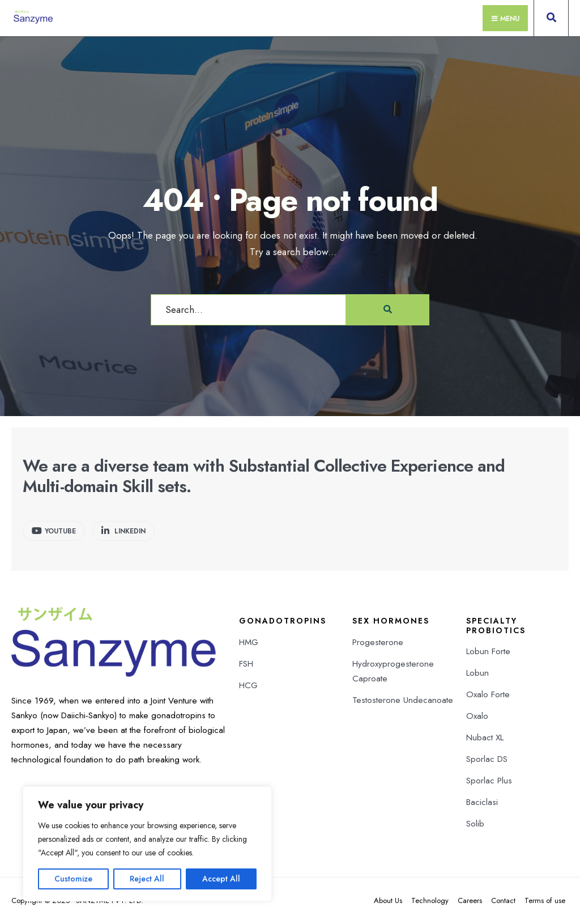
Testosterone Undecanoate (403, 700)
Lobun (477, 673)
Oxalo (477, 716)
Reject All (147, 879)
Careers (470, 900)
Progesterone (378, 642)
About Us (388, 900)
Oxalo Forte (488, 694)
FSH (246, 664)
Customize (73, 879)
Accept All (221, 879)
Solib (475, 824)
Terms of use (545, 900)
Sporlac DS (487, 759)
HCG (248, 685)
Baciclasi (482, 802)
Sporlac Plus (489, 781)
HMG (249, 642)
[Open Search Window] (551, 20)
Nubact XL (485, 737)
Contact (503, 900)
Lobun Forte (488, 651)
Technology (430, 900)
